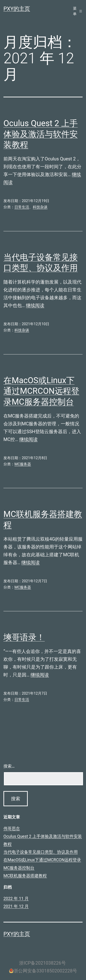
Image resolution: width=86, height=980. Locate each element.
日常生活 (22, 207)
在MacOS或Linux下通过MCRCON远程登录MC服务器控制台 (41, 391)
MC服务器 (23, 464)
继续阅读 (35, 305)
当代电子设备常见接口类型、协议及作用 (41, 852)
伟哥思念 (12, 828)
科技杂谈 (40, 207)
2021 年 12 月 (16, 906)
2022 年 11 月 (16, 898)
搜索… (9, 766)
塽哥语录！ (24, 637)
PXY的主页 (17, 9)
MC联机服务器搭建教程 (25, 876)
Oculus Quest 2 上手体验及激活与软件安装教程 (41, 134)
